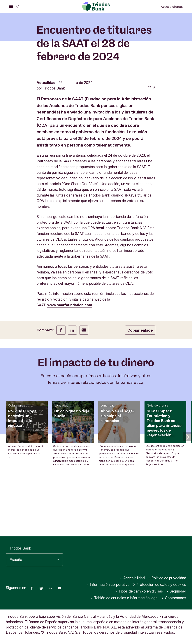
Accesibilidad (132, 578)
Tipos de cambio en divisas (139, 591)
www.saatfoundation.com (70, 365)
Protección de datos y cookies (160, 585)
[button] (187, 497)
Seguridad (176, 591)
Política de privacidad (167, 578)
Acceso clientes (172, 7)
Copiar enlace (140, 391)
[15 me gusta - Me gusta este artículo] (152, 148)
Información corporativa (108, 585)
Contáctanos (174, 598)
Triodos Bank (20, 548)
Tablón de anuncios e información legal (125, 598)
